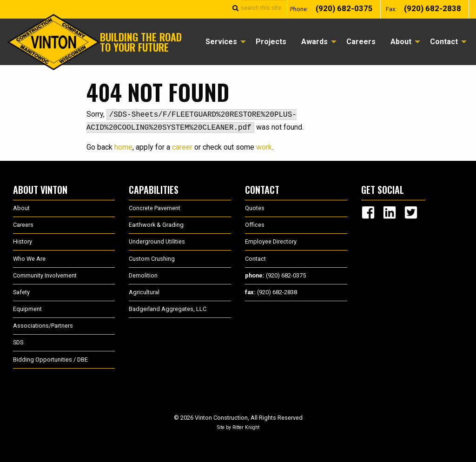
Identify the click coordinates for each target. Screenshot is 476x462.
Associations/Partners (43, 326)
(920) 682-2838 (433, 9)
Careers (361, 42)
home (123, 147)
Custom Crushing (152, 259)
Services (221, 42)
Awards (314, 42)
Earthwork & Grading (156, 225)
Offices (255, 225)
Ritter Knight (246, 427)
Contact (444, 42)
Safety (21, 292)
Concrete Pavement (155, 208)
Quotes (255, 208)
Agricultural (144, 292)
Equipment (27, 309)
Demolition (143, 275)
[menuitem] (223, 42)
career (182, 147)
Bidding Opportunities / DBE (50, 360)
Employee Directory (271, 241)
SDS (18, 342)
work (264, 147)
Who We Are (29, 259)
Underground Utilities (157, 241)
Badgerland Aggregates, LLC (168, 309)
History (23, 241)
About (401, 42)
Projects (271, 42)
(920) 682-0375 (344, 9)
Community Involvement (45, 275)
